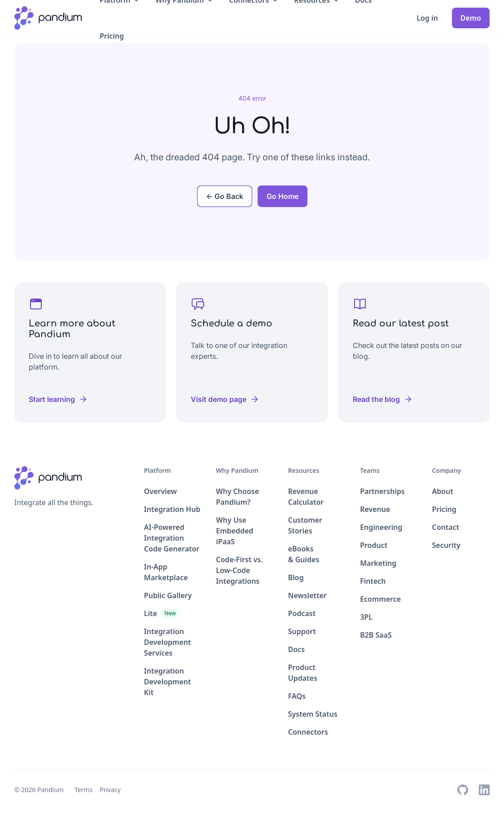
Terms (83, 790)
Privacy (110, 790)
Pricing (112, 36)
